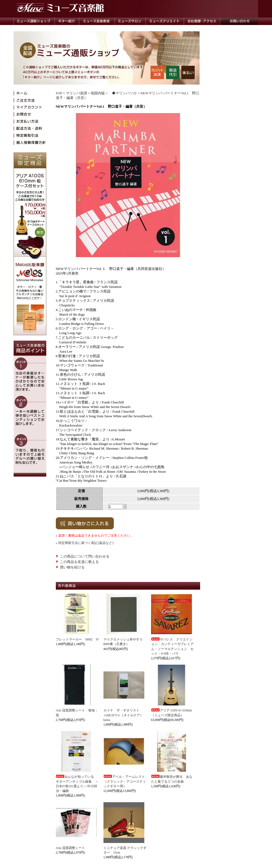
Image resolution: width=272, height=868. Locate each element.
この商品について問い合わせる (83, 556)
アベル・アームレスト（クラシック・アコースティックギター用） (125, 781)
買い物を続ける (70, 567)
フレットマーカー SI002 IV (78, 639)
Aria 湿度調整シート (70, 848)
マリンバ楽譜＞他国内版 (85, 93)
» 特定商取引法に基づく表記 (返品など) (85, 543)
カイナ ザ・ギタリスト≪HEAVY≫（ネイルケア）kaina (123, 715)
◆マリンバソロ (123, 93)
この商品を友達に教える (77, 562)
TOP (59, 93)
